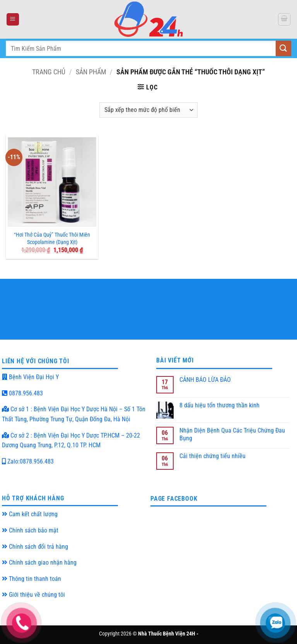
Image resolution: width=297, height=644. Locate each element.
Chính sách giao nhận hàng (39, 562)
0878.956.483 (22, 393)
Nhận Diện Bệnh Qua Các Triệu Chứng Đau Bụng (232, 434)
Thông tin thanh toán (32, 579)
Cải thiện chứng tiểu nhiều (213, 456)
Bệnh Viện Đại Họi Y (30, 377)
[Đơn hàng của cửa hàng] (148, 110)
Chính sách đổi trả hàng (35, 547)
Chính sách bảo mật (30, 530)
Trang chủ (49, 72)
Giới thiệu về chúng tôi (33, 595)
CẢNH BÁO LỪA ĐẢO (205, 380)
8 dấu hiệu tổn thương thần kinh (219, 405)
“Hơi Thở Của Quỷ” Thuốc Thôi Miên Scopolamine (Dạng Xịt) (52, 239)
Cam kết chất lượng (30, 514)
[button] (13, 20)
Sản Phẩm (91, 72)
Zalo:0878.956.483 (28, 461)
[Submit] (283, 48)
